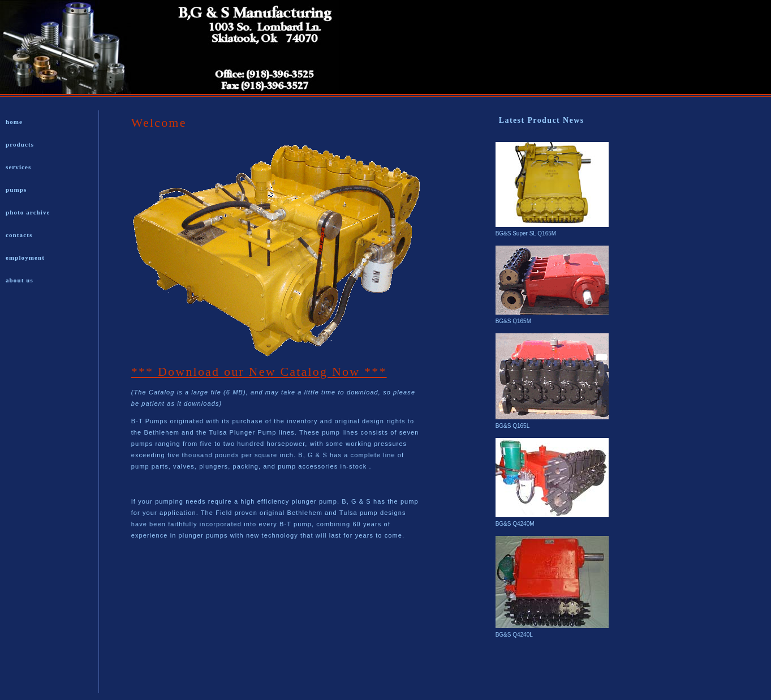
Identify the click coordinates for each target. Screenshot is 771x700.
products (20, 144)
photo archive (28, 212)
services (18, 167)
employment (25, 257)
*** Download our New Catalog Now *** (259, 372)
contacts (19, 235)
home (14, 122)
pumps (16, 190)
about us (20, 280)
